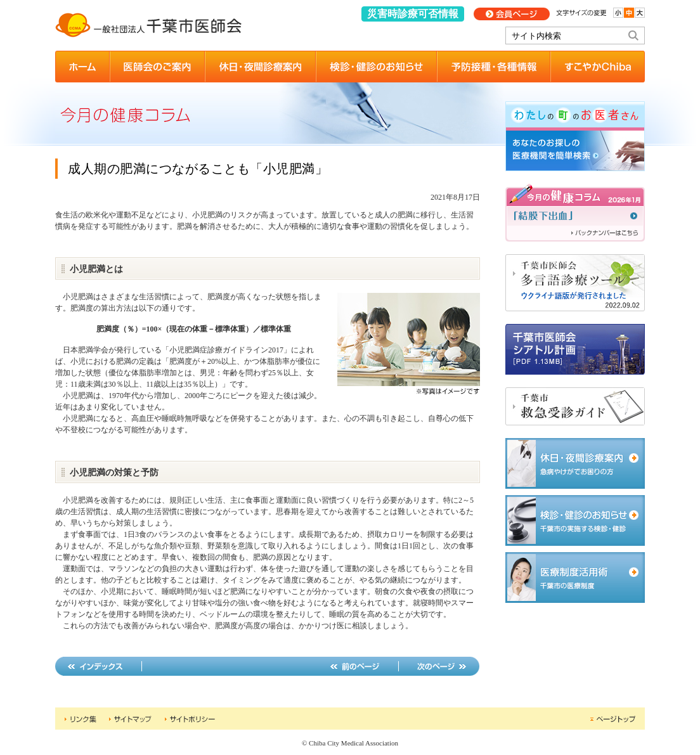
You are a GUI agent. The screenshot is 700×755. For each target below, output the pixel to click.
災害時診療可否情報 (413, 14)
